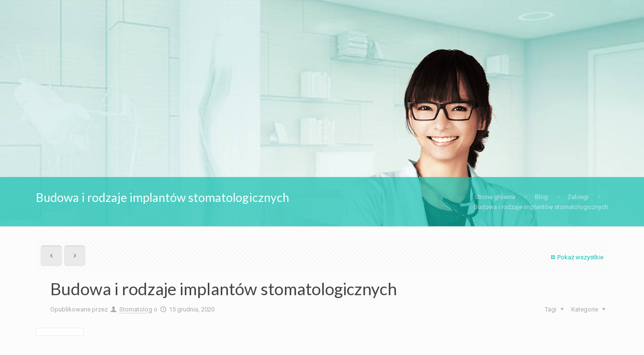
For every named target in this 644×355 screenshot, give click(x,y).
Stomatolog (136, 309)
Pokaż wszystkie (576, 257)
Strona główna (495, 197)
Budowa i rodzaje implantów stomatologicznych (541, 207)
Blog (541, 197)
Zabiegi (578, 197)
